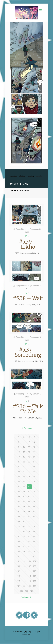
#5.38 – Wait (28, 298)
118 (24, 581)
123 (29, 586)
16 (34, 452)
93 (19, 551)
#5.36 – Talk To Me (28, 409)
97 (19, 556)
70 (24, 521)
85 (19, 541)
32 (34, 472)
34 (24, 477)
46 (24, 492)
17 (19, 457)
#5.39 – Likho (28, 244)
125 (21, 591)
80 (34, 531)
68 (34, 516)
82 (24, 536)
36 (34, 477)
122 (24, 586)
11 (29, 447)
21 (19, 462)
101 (19, 561)
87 (29, 541)
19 (29, 457)
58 (24, 507)
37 (19, 482)
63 (29, 511)
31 (29, 472)
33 (19, 477)
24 (34, 462)
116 (34, 576)
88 (34, 541)
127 (32, 591)
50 (24, 497)
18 (24, 457)
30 (24, 472)
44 (34, 487)
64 (34, 511)
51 (29, 497)
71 (29, 521)
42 (24, 487)
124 (34, 586)
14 (24, 452)
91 (29, 546)
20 (34, 457)
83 (29, 536)
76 (34, 526)
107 (29, 566)
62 (24, 511)
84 (34, 536)
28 (34, 467)
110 (24, 571)
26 (24, 467)
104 (34, 561)
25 (19, 467)
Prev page (26, 428)
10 (24, 447)
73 (19, 526)
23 (29, 462)
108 (34, 566)
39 (29, 482)
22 (24, 462)
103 (29, 561)
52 (34, 497)
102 (24, 561)
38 (24, 482)
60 (34, 507)
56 (34, 502)
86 (24, 541)
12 (34, 447)
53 (19, 502)
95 (29, 551)
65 (19, 516)
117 (19, 581)
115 (29, 576)
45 (19, 492)
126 (26, 591)
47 (29, 492)
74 (24, 526)
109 (19, 571)
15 (29, 452)
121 (19, 586)
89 (19, 546)
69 (19, 521)
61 (19, 511)
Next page (26, 597)
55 (29, 502)
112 (34, 571)
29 (19, 472)
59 (29, 507)
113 (19, 576)
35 (29, 477)
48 (34, 492)
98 (24, 556)
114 (24, 576)
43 (29, 487)
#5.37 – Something (28, 352)
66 (24, 516)
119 (29, 581)
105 (19, 566)
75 (29, 526)
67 (29, 516)
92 (34, 546)
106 (24, 566)
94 (24, 551)
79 (29, 531)
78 (24, 531)
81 (19, 536)
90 (24, 546)
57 (19, 507)
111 (29, 571)
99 (29, 556)
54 (24, 502)
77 (19, 531)
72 (34, 521)
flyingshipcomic (22, 229)
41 (19, 487)
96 (34, 551)
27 (29, 467)
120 (34, 581)
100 (34, 556)
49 (19, 497)
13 (19, 452)
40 (34, 482)
